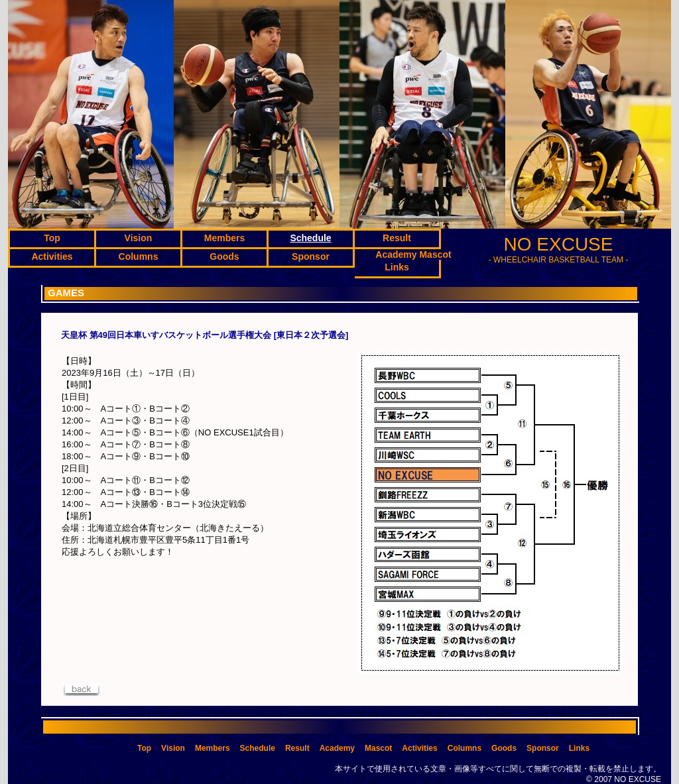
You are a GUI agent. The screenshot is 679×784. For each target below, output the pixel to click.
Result (297, 748)
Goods (504, 748)
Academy (337, 748)
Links (579, 748)
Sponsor (543, 748)
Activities (419, 748)
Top (144, 748)
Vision (173, 748)
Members (213, 748)
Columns (464, 748)
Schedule (258, 748)
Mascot (378, 748)
